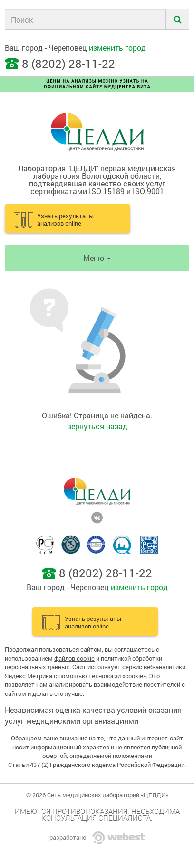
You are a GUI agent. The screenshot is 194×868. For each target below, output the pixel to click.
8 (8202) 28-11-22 (68, 64)
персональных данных (37, 667)
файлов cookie (74, 658)
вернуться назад (97, 426)
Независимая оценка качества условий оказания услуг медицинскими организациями (93, 715)
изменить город (117, 48)
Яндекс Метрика (29, 676)
